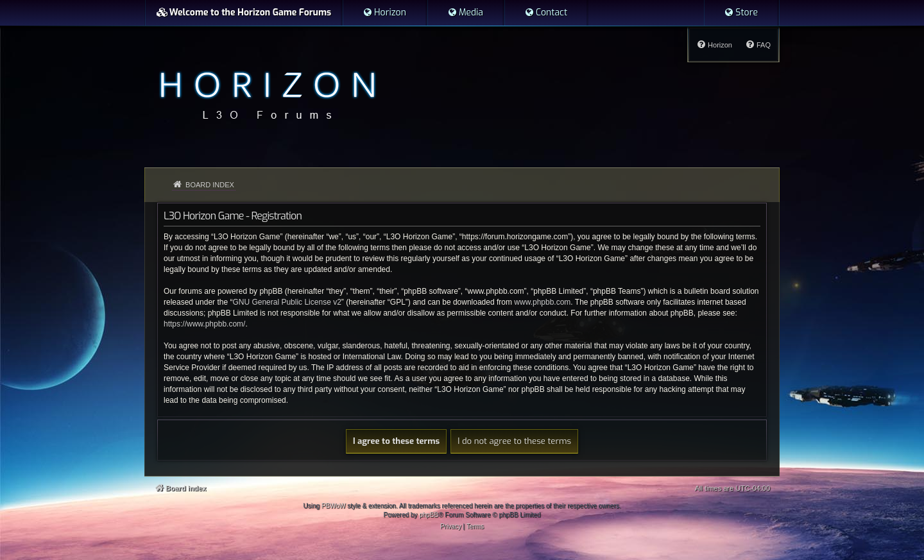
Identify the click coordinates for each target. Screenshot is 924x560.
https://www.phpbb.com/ (204, 324)
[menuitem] (384, 13)
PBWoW (334, 506)
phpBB (429, 515)
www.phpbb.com (542, 302)
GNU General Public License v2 (287, 302)
